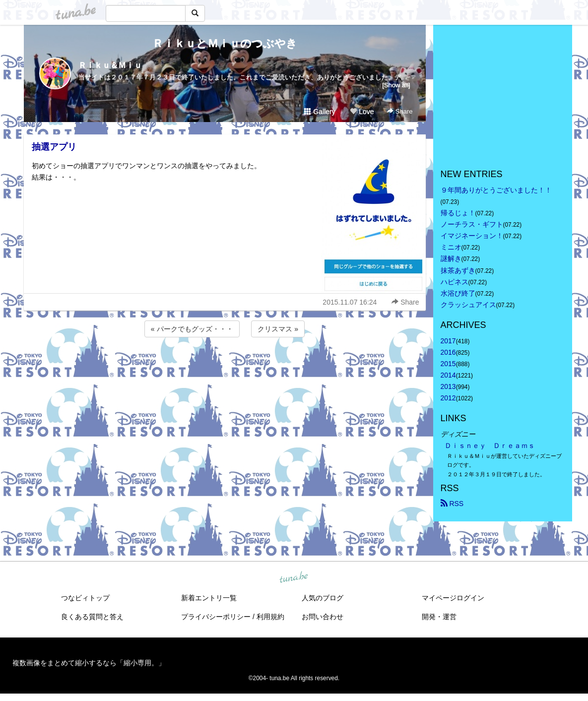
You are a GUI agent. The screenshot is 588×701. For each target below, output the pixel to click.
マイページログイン (453, 598)
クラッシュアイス (468, 305)
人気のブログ (323, 598)
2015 (448, 364)
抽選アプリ (54, 147)
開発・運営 (439, 617)
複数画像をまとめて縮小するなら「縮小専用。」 (89, 663)
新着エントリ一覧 (209, 598)
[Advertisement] (225, 366)
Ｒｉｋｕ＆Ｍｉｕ (110, 65)
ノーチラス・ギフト (472, 224)
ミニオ (451, 247)
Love (362, 112)
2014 (448, 375)
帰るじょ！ (458, 213)
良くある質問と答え (92, 617)
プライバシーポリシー (216, 617)
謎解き (451, 258)
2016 (448, 352)
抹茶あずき (458, 270)
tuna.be (294, 577)
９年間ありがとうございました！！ (496, 190)
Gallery (320, 112)
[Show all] (396, 85)
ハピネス (455, 282)
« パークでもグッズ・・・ (192, 329)
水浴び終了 (458, 293)
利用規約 (270, 617)
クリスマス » (278, 329)
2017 (448, 341)
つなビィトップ (85, 598)
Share (400, 111)
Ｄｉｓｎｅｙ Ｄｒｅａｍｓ (490, 446)
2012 (448, 398)
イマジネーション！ (472, 236)
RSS (452, 504)
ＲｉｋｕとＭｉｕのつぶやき (225, 43)
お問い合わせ (323, 617)
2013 (448, 386)
